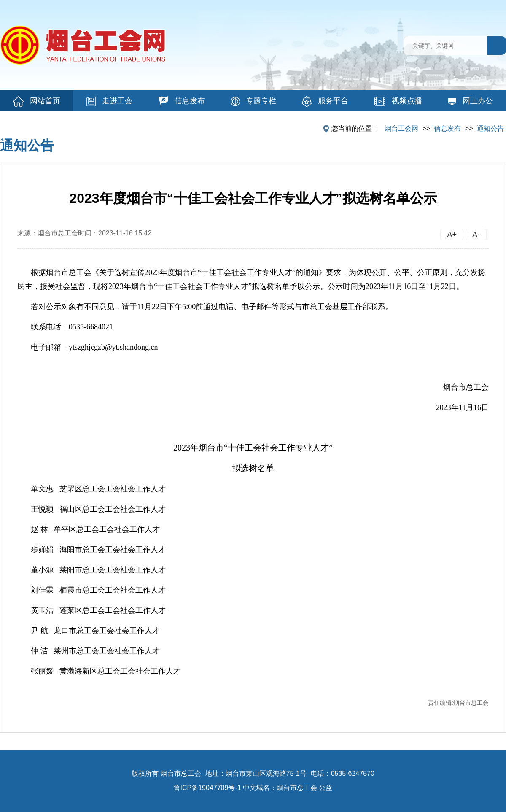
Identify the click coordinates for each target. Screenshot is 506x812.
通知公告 (490, 128)
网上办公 (470, 101)
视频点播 (398, 101)
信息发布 (182, 101)
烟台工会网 (401, 128)
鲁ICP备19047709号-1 (207, 788)
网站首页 (37, 101)
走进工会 (109, 101)
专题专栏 (253, 101)
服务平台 (325, 101)
